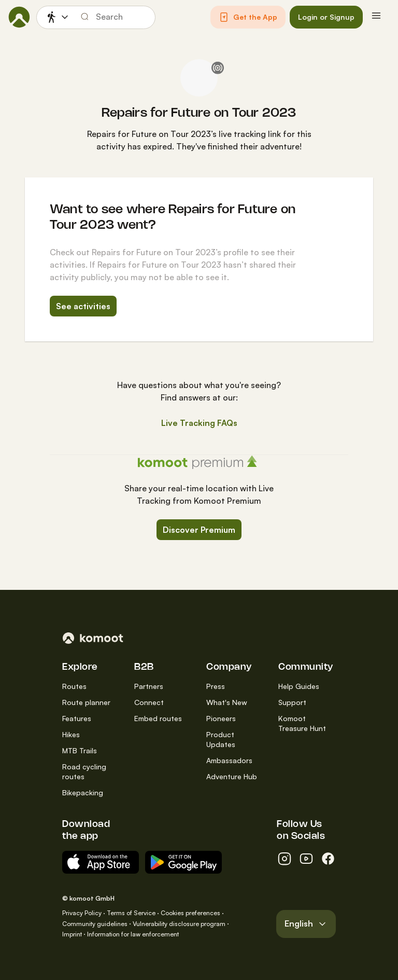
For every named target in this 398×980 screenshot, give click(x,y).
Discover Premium (199, 530)
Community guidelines (95, 924)
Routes (74, 686)
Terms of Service (131, 913)
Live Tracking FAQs (199, 423)
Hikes (71, 734)
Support (292, 702)
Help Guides (299, 686)
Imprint (72, 934)
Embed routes (158, 718)
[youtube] (306, 859)
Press (216, 686)
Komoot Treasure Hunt (302, 723)
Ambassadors (229, 760)
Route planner (86, 702)
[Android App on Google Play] (183, 862)
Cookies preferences (190, 913)
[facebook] (328, 859)
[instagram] (285, 859)
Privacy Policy (82, 913)
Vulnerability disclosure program (179, 924)
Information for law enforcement (133, 934)
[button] (248, 17)
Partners (149, 686)
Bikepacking (83, 792)
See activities (83, 306)
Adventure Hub (232, 776)
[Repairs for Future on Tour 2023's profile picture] (199, 78)
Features (77, 718)
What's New (227, 702)
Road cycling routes (84, 771)
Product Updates (221, 739)
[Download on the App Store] (101, 862)
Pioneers (221, 718)
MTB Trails (80, 750)
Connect (149, 702)
